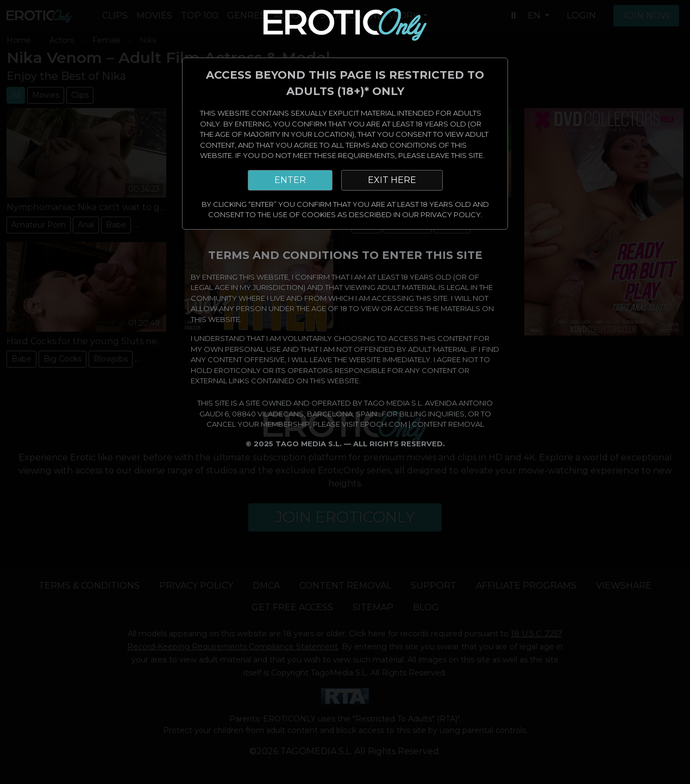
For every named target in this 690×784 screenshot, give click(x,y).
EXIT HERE (392, 180)
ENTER (290, 180)
